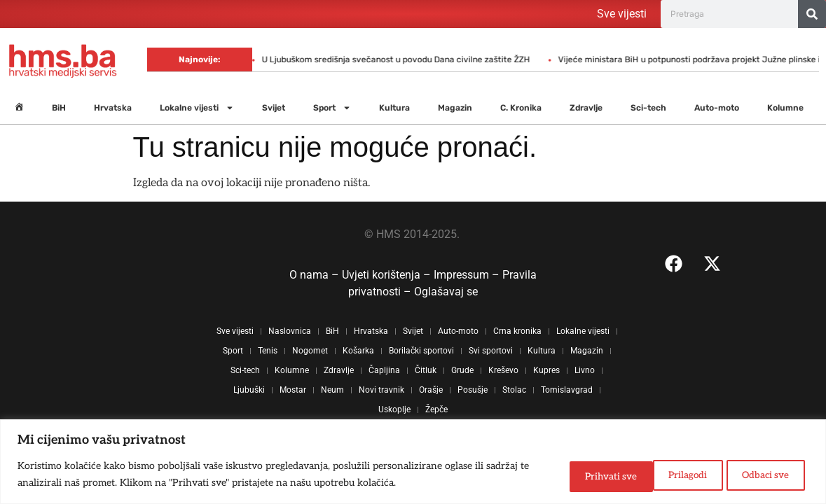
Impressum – (468, 275)
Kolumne (785, 108)
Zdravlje (586, 108)
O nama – (316, 275)
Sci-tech (648, 108)
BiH (59, 108)
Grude (462, 370)
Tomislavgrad (567, 390)
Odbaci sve (663, 475)
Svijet (274, 108)
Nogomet (310, 351)
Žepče (436, 409)
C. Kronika (521, 108)
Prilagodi (573, 475)
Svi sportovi (491, 351)
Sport (332, 108)
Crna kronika (517, 331)
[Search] (812, 14)
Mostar (293, 390)
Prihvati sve (761, 475)
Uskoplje (394, 409)
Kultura (394, 108)
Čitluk (426, 370)
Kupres (546, 370)
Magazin (455, 108)
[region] (413, 462)
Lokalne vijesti (197, 108)
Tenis (268, 351)
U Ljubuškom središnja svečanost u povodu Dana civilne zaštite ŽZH (290, 59)
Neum (332, 390)
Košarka (358, 351)
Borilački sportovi (421, 351)
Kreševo (503, 370)
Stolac (514, 390)
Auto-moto (717, 108)
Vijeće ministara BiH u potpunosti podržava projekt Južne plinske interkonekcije (610, 59)
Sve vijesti (622, 14)
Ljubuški (249, 390)
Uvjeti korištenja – (388, 275)
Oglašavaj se (446, 292)
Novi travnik (381, 390)
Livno (585, 370)
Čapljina (384, 370)
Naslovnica (290, 331)
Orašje (431, 390)
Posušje (473, 390)
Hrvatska (113, 108)
